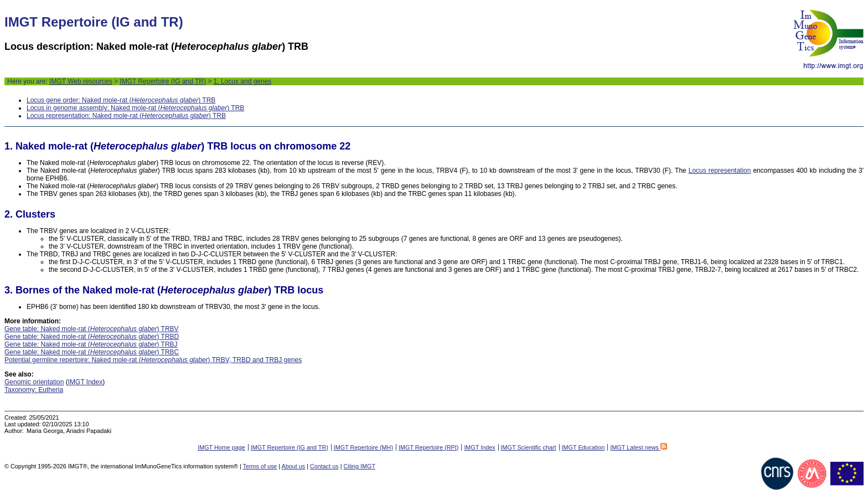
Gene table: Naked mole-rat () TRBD (92, 337)
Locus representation (720, 171)
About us (294, 466)
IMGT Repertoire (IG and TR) (163, 81)
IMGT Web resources (81, 81)
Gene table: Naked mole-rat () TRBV (92, 329)
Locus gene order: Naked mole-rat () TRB (121, 100)
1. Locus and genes (243, 81)
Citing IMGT (359, 466)
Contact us (324, 466)
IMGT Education (583, 447)
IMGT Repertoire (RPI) (428, 447)
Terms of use (260, 466)
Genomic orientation (34, 382)
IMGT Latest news (638, 447)
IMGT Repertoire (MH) (363, 447)
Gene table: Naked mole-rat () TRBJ (91, 344)
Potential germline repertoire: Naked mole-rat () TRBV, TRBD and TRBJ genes (153, 360)
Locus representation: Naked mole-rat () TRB (126, 116)
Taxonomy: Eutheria (34, 390)
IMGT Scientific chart (529, 447)
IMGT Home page (221, 447)
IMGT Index (85, 382)
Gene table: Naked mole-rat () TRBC (92, 352)
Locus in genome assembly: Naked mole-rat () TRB (135, 108)
